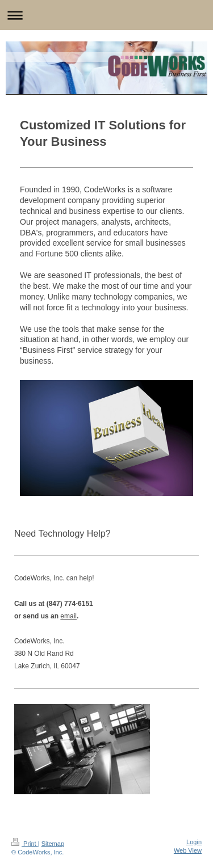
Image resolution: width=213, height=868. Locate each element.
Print (25, 844)
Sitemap (53, 844)
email (68, 616)
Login (194, 842)
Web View (188, 850)
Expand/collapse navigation (106, 15)
